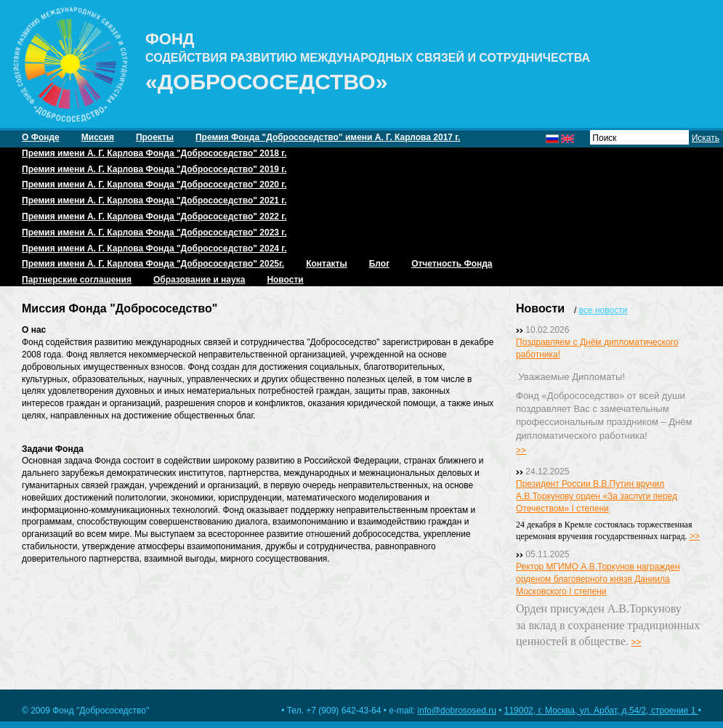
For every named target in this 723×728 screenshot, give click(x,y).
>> (521, 450)
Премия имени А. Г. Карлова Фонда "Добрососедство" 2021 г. (154, 201)
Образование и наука (199, 280)
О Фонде (41, 137)
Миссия (98, 137)
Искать (706, 138)
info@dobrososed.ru (457, 711)
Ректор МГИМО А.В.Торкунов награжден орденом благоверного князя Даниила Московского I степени (598, 579)
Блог (379, 264)
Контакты (327, 264)
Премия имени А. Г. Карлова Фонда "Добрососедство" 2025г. (153, 264)
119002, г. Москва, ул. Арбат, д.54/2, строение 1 (601, 711)
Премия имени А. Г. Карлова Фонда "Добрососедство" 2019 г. (154, 169)
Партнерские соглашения (77, 280)
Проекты (155, 137)
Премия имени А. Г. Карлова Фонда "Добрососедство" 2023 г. (154, 232)
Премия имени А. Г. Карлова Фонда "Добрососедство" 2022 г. (154, 217)
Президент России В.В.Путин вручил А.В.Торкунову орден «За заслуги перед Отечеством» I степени (597, 496)
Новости (285, 280)
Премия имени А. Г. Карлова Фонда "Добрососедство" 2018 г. (154, 153)
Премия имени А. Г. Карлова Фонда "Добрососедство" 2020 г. (154, 185)
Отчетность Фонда (452, 264)
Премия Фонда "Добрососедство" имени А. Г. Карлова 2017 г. (328, 137)
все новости (603, 310)
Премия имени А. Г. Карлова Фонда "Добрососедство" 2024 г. (154, 248)
